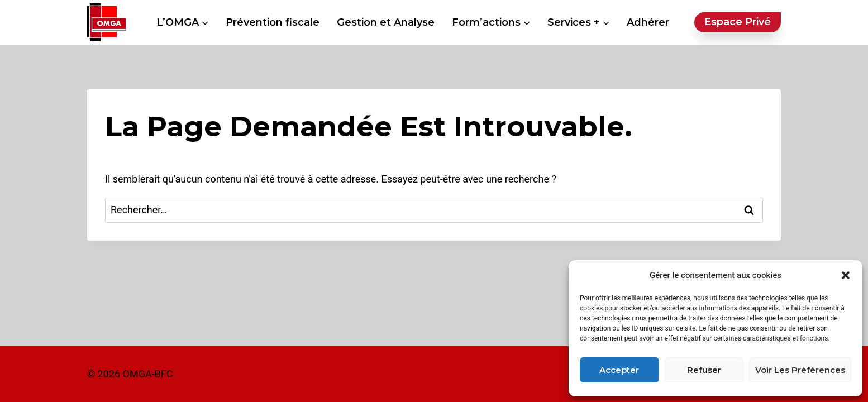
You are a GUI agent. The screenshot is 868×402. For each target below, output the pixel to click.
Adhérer (648, 22)
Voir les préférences (800, 370)
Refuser (704, 370)
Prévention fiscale (273, 22)
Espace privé (738, 22)
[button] (846, 275)
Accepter (619, 370)
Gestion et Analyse (386, 22)
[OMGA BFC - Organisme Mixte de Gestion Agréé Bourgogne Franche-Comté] (107, 22)
